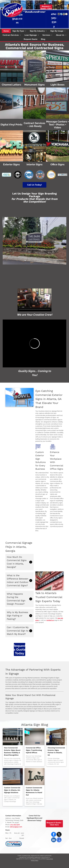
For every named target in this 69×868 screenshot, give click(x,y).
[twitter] (59, 835)
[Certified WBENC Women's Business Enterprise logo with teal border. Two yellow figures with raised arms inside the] (7, 175)
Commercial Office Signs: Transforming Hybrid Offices (34, 750)
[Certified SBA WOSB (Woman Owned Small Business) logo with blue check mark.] (62, 175)
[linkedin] (54, 840)
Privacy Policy (35, 860)
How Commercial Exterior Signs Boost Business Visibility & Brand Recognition (12, 751)
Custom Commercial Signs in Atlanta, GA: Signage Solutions (12, 790)
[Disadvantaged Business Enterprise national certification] (61, 14)
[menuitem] (6, 31)
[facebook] (54, 835)
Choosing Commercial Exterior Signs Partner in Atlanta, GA (56, 751)
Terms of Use (50, 859)
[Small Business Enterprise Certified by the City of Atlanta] (59, 14)
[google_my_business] (59, 840)
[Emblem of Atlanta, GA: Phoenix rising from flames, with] (40, 175)
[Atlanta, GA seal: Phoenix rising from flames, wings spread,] (64, 14)
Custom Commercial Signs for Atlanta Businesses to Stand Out (34, 791)
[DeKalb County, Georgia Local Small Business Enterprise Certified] (66, 14)
